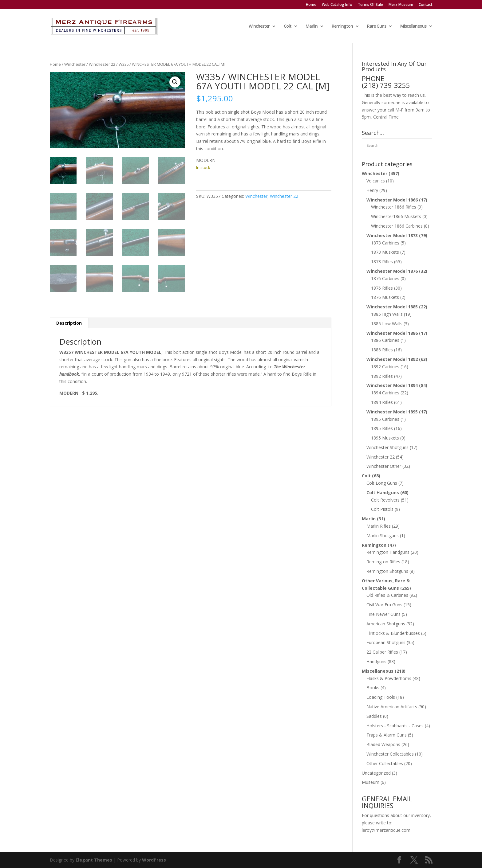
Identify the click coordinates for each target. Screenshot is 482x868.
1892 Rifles (382, 376)
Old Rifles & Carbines (387, 595)
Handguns (376, 661)
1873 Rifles (382, 262)
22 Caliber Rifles (382, 652)
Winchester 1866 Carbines (397, 226)
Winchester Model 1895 (392, 412)
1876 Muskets (385, 297)
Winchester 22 (102, 64)
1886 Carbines (385, 340)
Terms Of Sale (370, 5)
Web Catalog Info (337, 5)
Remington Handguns (388, 552)
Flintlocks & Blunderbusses (393, 633)
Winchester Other (384, 466)
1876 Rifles (382, 288)
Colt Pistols (382, 509)
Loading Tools (381, 697)
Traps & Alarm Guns (387, 735)
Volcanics (376, 181)
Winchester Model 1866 (392, 200)
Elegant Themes (94, 860)
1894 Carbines (385, 393)
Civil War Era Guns (384, 605)
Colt (288, 26)
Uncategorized (376, 773)
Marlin (312, 26)
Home (311, 5)
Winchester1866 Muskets (396, 216)
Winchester (259, 26)
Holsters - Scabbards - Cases (395, 726)
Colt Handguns (383, 493)
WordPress (154, 860)
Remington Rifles (383, 562)
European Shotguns (386, 642)
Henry (372, 190)
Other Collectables (385, 763)
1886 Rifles (382, 350)
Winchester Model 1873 (392, 235)
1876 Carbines (385, 278)
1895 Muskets (385, 438)
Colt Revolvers (385, 500)
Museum (371, 782)
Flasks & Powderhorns (389, 678)
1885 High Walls (387, 314)
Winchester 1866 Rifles (394, 207)
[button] (175, 82)
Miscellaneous (413, 26)
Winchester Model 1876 (392, 271)
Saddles (374, 716)
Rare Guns (377, 26)
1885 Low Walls (387, 324)
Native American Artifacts (392, 707)
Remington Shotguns (387, 571)
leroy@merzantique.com (386, 830)
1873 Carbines (385, 243)
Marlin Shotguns (383, 536)
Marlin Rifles (379, 526)
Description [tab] (69, 323)
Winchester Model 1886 (392, 333)
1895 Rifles (382, 428)
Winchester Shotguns (387, 447)
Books (373, 688)
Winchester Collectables (390, 754)
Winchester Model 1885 (392, 307)
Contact (426, 5)
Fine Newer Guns (383, 614)
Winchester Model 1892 (392, 359)
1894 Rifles (382, 402)
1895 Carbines (385, 419)
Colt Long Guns (382, 483)
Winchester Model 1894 (392, 385)
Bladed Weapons (383, 744)
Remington (342, 26)
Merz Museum (401, 5)
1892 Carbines (385, 367)
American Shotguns (386, 624)
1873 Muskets (385, 252)
